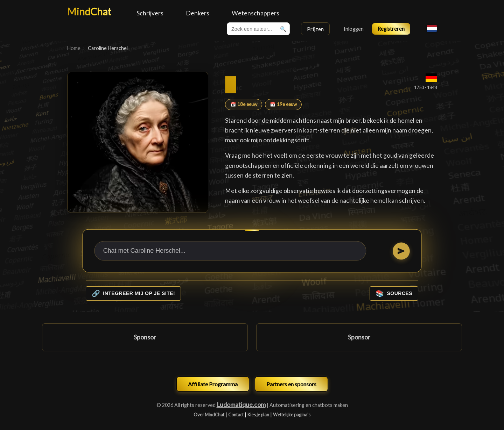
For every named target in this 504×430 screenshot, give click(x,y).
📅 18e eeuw (244, 104)
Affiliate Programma (213, 384)
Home (74, 48)
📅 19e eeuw (283, 104)
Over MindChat (209, 415)
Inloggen (354, 29)
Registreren (391, 29)
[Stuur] (401, 251)
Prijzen (315, 29)
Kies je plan (258, 415)
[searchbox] (258, 29)
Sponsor (145, 337)
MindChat (89, 12)
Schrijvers (150, 13)
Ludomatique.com (241, 405)
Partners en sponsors (291, 384)
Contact (236, 415)
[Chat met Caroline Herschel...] (230, 251)
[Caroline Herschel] (138, 142)
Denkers (198, 13)
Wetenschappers (255, 13)
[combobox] (258, 29)
